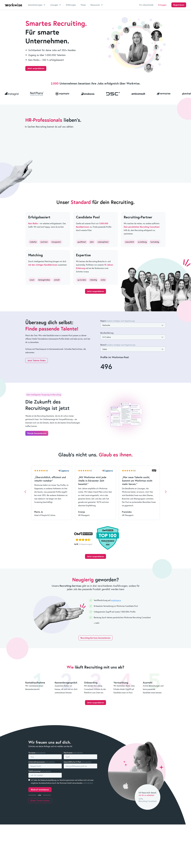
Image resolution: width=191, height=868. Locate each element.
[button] (37, 5)
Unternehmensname (42, 762)
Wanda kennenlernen (37, 433)
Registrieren (179, 5)
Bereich (118, 345)
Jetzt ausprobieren (36, 68)
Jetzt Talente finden (37, 360)
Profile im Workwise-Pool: (115, 357)
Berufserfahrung (107, 333)
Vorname (37, 753)
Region (118, 321)
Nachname (73, 753)
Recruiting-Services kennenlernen (95, 638)
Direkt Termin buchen (40, 800)
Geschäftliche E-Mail (77, 762)
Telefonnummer (40, 771)
